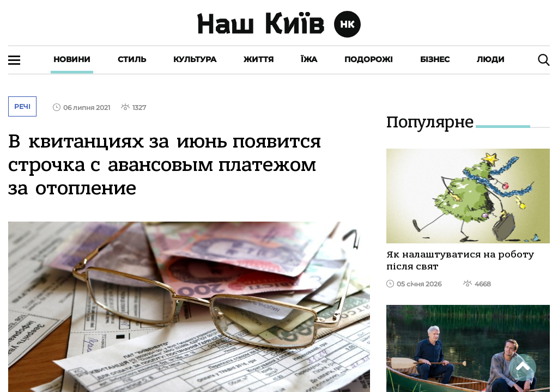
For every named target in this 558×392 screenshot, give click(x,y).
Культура (195, 59)
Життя (259, 59)
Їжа (309, 59)
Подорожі (369, 59)
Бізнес (435, 59)
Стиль (132, 59)
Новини (72, 59)
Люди (491, 59)
